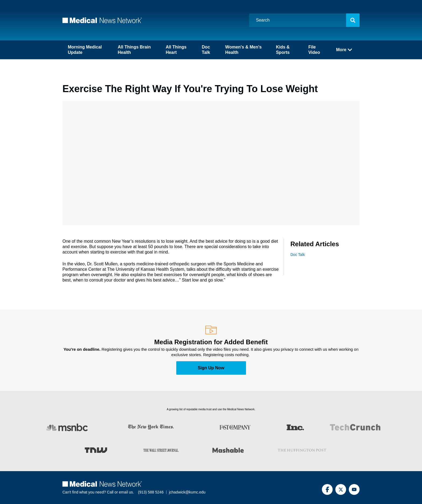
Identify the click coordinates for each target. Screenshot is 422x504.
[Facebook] (327, 489)
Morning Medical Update (85, 50)
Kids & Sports (283, 50)
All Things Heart (176, 50)
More (344, 50)
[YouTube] (354, 489)
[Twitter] (341, 489)
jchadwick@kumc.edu (187, 492)
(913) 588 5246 (151, 492)
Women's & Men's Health (243, 50)
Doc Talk (206, 50)
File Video (314, 50)
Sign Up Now (211, 368)
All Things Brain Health (134, 50)
